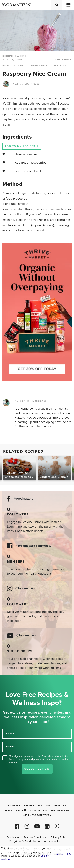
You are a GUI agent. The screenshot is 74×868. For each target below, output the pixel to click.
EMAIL (10, 747)
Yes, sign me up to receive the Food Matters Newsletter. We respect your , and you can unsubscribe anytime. (39, 759)
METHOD (60, 66)
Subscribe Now (37, 769)
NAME (10, 734)
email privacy (34, 759)
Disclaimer (13, 837)
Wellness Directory (37, 815)
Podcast (44, 806)
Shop (21, 811)
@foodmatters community (33, 546)
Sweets (21, 56)
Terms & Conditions (35, 837)
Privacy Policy (59, 837)
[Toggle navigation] (68, 5)
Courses (14, 806)
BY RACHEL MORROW (31, 401)
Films (8, 811)
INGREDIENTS (39, 66)
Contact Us (39, 811)
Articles (60, 806)
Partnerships (60, 811)
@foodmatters (23, 499)
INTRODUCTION (13, 66)
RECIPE (8, 56)
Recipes (29, 806)
